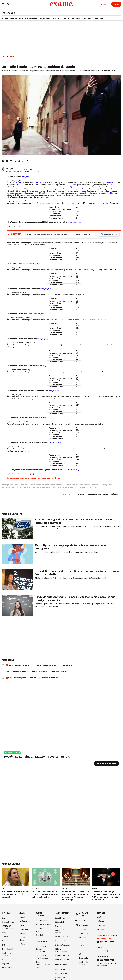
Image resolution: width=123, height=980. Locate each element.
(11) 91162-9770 (107, 942)
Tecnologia (24, 933)
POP (21, 948)
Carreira (8, 13)
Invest (4, 960)
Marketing (23, 921)
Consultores (57, 487)
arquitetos (72, 189)
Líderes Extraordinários (61, 950)
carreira (110, 183)
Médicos (35, 487)
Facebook (101, 929)
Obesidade (16, 487)
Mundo (22, 913)
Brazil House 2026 (62, 918)
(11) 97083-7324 (107, 960)
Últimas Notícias (8, 922)
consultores (82, 189)
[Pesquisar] (8, 4)
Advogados (107, 485)
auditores (64, 189)
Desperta (82, 938)
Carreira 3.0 (83, 933)
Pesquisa (19, 183)
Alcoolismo (81, 487)
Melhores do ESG (62, 974)
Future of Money (23, 939)
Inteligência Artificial (6, 954)
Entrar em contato (104, 938)
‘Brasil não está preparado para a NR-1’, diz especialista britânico (33, 678)
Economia (5, 941)
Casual (22, 917)
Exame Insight (7, 949)
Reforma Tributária (63, 945)
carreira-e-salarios (34, 485)
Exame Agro (24, 929)
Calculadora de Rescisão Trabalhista (42, 949)
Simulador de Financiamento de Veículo (43, 965)
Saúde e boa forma (81, 485)
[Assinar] (104, 4)
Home (3, 56)
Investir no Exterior (63, 941)
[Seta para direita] (118, 18)
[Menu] (3, 4)
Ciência (22, 944)
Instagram (101, 925)
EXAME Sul (60, 922)
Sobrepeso (45, 487)
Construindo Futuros (60, 931)
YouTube (100, 917)
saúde (18, 185)
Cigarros (26, 487)
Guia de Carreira (9, 18)
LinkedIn (100, 921)
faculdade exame (83, 914)
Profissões (96, 485)
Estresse (6, 487)
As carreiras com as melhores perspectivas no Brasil (34, 478)
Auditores (92, 487)
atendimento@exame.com (107, 951)
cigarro (72, 187)
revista (82, 920)
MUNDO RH (99, 18)
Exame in (82, 929)
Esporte (22, 925)
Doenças (67, 485)
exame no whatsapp (12, 753)
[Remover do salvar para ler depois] (27, 161)
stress (41, 195)
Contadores (69, 487)
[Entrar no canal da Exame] (106, 763)
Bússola (58, 926)
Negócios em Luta (62, 956)
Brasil (4, 933)
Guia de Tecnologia (43, 924)
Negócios (5, 964)
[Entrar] (116, 4)
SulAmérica (38, 183)
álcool (63, 187)
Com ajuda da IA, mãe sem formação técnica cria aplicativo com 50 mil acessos (39, 672)
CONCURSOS (87, 18)
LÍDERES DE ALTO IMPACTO (8, 927)
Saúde (59, 485)
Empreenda (83, 958)
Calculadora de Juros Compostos (42, 957)
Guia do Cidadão (42, 920)
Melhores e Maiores (63, 969)
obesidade (111, 193)
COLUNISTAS (7, 968)
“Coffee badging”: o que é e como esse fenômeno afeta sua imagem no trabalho (39, 665)
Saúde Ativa (72, 185)
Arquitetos (50, 485)
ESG (3, 945)
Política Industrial (62, 960)
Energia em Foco (62, 937)
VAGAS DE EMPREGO (48, 18)
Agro (80, 954)
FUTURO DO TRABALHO (28, 18)
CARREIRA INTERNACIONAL (69, 18)
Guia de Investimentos (41, 930)
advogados (56, 189)
